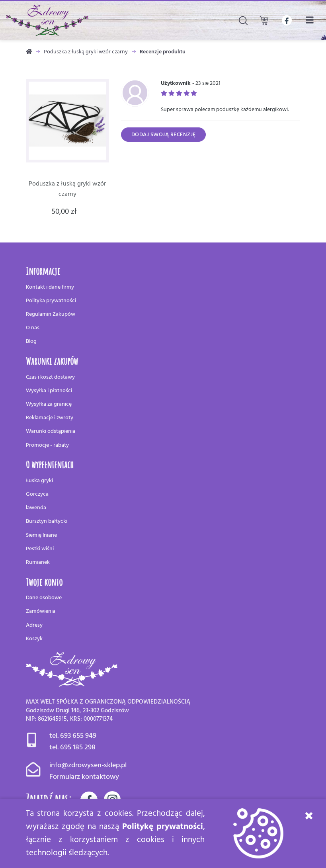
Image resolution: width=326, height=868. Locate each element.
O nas (33, 328)
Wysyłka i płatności (49, 391)
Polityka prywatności (51, 301)
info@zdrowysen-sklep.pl (88, 765)
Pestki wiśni (40, 549)
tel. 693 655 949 (73, 736)
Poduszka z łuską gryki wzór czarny (86, 52)
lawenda (36, 508)
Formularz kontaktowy (84, 777)
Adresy (34, 625)
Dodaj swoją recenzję (164, 135)
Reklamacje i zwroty (50, 418)
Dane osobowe (44, 598)
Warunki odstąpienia (51, 431)
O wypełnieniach (50, 464)
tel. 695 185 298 (72, 748)
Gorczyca (37, 494)
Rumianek (38, 562)
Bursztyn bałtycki (47, 521)
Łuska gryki (39, 481)
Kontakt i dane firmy (50, 287)
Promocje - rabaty (47, 445)
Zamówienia (41, 611)
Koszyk (34, 639)
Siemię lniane (41, 535)
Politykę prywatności (163, 827)
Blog (31, 341)
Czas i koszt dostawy (50, 377)
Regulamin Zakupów (51, 314)
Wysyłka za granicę (49, 404)
